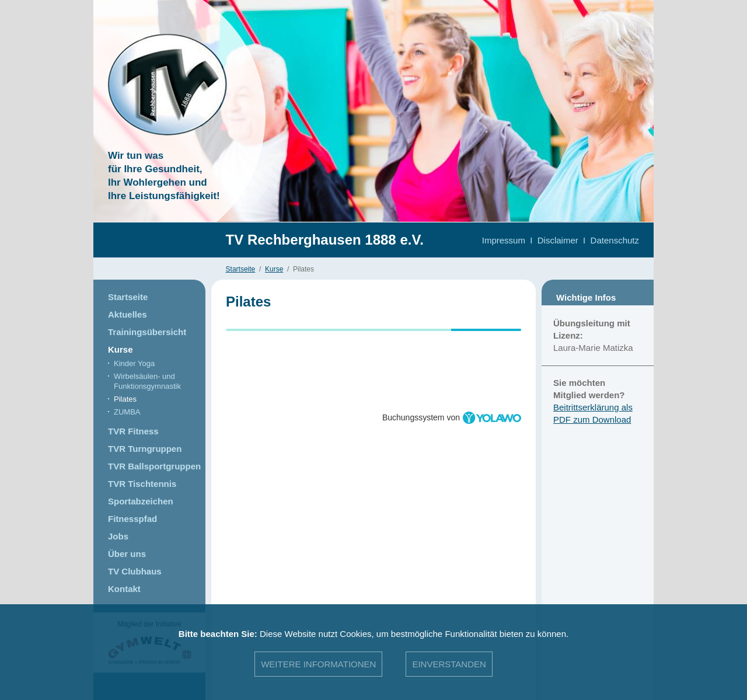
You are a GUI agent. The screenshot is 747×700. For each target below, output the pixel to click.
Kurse (274, 269)
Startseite (241, 269)
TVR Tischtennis (142, 484)
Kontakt (124, 589)
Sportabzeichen (141, 501)
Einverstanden (449, 664)
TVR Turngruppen (145, 449)
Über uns (127, 554)
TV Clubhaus (135, 571)
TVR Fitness (133, 431)
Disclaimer (558, 240)
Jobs (118, 536)
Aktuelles (128, 314)
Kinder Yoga (134, 363)
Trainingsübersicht (147, 332)
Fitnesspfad (132, 519)
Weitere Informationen (318, 664)
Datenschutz (615, 240)
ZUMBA (127, 412)
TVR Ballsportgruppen (154, 466)
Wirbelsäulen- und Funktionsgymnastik (147, 381)
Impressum (504, 240)
